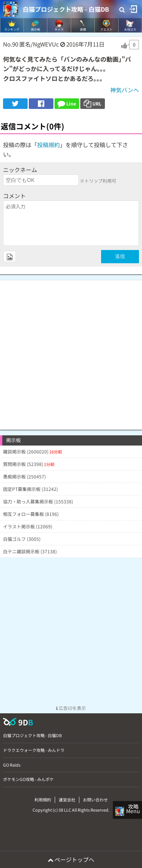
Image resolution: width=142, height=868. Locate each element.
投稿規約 (48, 145)
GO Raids (12, 765)
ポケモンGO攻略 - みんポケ (28, 779)
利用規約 (43, 800)
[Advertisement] (71, 351)
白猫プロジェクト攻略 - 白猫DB (66, 9)
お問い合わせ (95, 800)
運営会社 (67, 800)
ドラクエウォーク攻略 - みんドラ (34, 750)
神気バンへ (125, 90)
